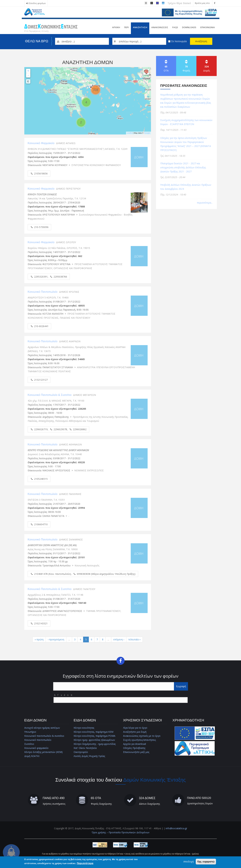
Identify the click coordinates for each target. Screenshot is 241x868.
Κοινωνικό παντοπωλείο (38, 740)
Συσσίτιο (29, 744)
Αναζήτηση (201, 41)
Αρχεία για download (135, 744)
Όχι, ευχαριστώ (206, 862)
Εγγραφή (181, 686)
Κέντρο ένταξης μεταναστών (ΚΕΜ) (43, 752)
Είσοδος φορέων (37, 3)
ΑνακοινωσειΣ (160, 27)
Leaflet (130, 133)
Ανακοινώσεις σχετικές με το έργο (142, 736)
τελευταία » (135, 639)
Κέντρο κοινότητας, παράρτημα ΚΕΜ (93, 732)
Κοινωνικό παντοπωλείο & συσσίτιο (45, 736)
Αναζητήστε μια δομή (135, 732)
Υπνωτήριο (30, 732)
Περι (126, 27)
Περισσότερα (85, 863)
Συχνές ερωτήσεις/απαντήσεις (140, 740)
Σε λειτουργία (179, 41)
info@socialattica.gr (176, 828)
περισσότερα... (205, 203)
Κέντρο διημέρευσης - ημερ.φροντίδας (95, 744)
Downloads (189, 27)
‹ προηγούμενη (56, 639)
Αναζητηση (140, 27)
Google (147, 133)
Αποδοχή (189, 862)
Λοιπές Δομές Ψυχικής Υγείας (90, 756)
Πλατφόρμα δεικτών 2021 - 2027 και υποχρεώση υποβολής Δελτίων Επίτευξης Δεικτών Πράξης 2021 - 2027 (183, 167)
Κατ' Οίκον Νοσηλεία (85, 748)
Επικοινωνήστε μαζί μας (136, 752)
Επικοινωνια (208, 27)
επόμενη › (119, 639)
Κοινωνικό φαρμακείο (36, 748)
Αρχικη (116, 27)
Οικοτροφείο (81, 752)
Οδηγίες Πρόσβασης (134, 748)
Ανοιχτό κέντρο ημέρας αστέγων (42, 728)
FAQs (175, 27)
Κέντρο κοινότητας (84, 728)
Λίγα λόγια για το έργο (136, 728)
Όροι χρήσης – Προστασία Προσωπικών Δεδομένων (121, 833)
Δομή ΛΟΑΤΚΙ (32, 756)
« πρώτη (39, 639)
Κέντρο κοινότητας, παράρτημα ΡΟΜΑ (94, 736)
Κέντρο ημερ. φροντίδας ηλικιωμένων (94, 740)
